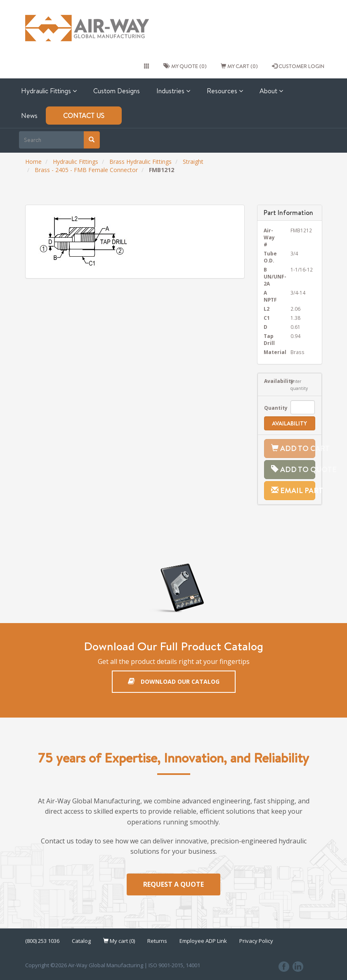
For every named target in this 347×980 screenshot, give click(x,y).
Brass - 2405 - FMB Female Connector (86, 170)
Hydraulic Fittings (49, 91)
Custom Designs (117, 91)
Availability (271, 381)
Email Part (293, 490)
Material (271, 352)
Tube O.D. (270, 257)
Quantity (271, 408)
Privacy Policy (256, 941)
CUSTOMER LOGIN (298, 66)
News (29, 116)
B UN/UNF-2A (271, 276)
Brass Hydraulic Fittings (140, 162)
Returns (157, 941)
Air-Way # (269, 237)
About (271, 91)
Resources (225, 91)
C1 (267, 318)
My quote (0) (185, 66)
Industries (173, 91)
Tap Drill (269, 339)
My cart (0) (239, 66)
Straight (193, 162)
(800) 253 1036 (42, 941)
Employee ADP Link (203, 941)
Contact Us (84, 116)
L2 (267, 309)
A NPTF (270, 296)
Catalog (81, 941)
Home (33, 162)
